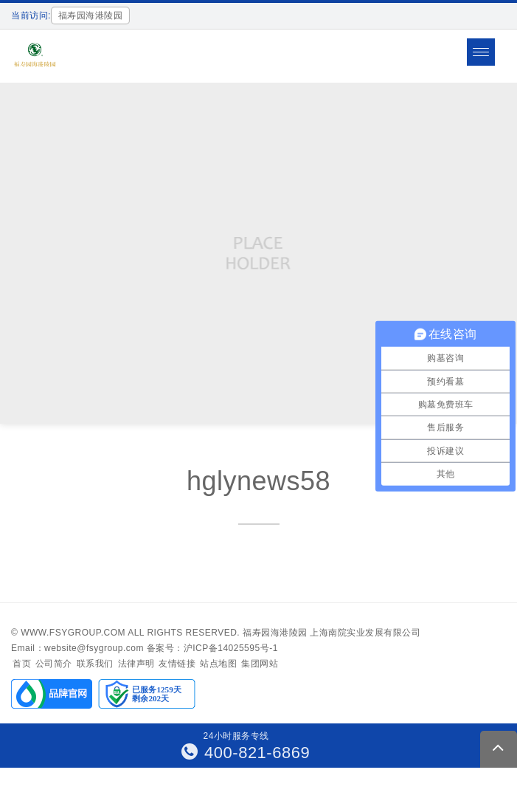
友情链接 (177, 664)
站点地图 (218, 664)
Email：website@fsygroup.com (77, 648)
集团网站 (260, 664)
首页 (22, 664)
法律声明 (136, 664)
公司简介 (54, 664)
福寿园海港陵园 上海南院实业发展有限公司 (332, 633)
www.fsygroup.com (73, 633)
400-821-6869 (246, 753)
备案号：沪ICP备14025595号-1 (212, 648)
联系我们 (95, 664)
